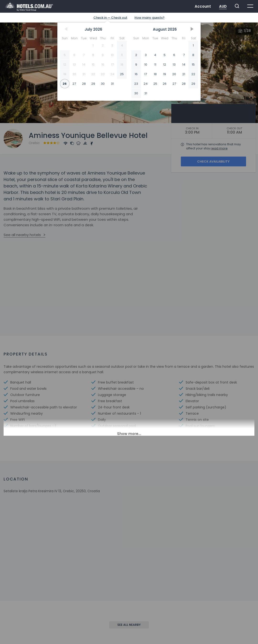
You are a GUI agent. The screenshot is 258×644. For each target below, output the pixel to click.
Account (203, 6)
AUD (223, 6)
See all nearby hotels (22, 235)
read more (219, 148)
